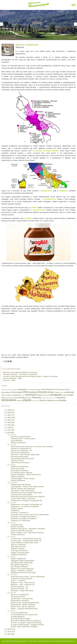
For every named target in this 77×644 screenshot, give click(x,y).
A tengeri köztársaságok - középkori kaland (27, 625)
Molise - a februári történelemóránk (24, 609)
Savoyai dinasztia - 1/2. (20, 589)
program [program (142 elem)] (56, 395)
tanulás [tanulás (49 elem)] (22, 398)
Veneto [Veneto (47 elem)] (50, 400)
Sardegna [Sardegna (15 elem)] (9, 398)
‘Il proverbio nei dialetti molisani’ (46, 151)
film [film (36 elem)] (44, 389)
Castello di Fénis (17, 461)
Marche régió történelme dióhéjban (24, 627)
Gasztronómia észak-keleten (22, 495)
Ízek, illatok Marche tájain (20, 619)
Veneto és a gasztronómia (21, 437)
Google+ (9, 361)
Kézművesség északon (20, 457)
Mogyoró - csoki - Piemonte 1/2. (23, 585)
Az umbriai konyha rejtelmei (22, 473)
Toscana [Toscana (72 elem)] (36, 397)
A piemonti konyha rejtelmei (22, 579)
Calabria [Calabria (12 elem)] (15, 390)
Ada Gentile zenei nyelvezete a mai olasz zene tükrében (32, 447)
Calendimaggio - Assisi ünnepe (23, 479)
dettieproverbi (47, 191)
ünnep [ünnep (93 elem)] (63, 400)
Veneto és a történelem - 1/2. (22, 451)
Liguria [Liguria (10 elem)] (62, 392)
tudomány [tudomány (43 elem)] (61, 398)
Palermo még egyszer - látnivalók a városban (28, 529)
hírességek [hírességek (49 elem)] (17, 392)
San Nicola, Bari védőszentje (22, 563)
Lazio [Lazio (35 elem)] (57, 392)
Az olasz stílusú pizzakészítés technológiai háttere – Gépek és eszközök (30, 376)
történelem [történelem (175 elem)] (9, 400)
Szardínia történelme (19, 555)
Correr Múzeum (17, 441)
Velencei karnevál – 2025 (12, 378)
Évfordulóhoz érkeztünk (20, 601)
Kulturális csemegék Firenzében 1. (24, 519)
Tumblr (7, 361)
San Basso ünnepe (18, 597)
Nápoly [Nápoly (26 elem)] (40, 395)
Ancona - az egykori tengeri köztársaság (26, 623)
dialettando (64, 191)
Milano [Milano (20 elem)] (9, 395)
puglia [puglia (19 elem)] (64, 395)
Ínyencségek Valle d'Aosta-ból (22, 459)
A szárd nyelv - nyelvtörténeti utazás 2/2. (26, 539)
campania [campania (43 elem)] (22, 389)
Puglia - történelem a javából (22, 571)
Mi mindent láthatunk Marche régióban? (26, 621)
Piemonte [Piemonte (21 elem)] (47, 395)
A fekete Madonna (18, 617)
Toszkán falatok (17, 509)
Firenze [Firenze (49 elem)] (49, 389)
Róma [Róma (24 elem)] (4, 398)
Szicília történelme (18, 535)
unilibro (34, 208)
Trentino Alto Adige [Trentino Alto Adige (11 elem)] (46, 398)
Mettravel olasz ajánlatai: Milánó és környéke (20, 372)
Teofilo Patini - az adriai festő (22, 599)
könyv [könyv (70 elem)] (51, 392)
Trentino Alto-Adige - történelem (23, 499)
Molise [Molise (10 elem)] (23, 395)
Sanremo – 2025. (9, 380)
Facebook (11, 361)
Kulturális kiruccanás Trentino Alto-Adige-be (28, 497)
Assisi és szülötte (18, 469)
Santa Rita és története (20, 471)
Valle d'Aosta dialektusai (20, 453)
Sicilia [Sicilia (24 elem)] (15, 398)
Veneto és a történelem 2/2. (21, 449)
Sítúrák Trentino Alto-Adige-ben (23, 489)
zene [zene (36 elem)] (56, 400)
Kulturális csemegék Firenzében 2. (24, 517)
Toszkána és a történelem (21, 521)
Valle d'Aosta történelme (20, 463)
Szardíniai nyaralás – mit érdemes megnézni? (20, 374)
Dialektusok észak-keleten (21, 485)
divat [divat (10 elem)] (28, 390)
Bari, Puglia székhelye (19, 567)
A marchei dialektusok (19, 613)
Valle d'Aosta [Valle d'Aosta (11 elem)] (35, 401)
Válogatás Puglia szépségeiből (23, 561)
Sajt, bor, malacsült (18, 545)
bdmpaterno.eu (51, 199)
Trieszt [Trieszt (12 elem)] (54, 398)
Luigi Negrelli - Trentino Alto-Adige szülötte (27, 487)
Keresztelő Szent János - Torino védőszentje (28, 577)
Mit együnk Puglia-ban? (20, 565)
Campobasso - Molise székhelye (23, 605)
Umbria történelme (18, 481)
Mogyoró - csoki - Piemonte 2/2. (23, 583)
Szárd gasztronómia (18, 547)
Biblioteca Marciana (18, 443)
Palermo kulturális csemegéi (22, 531)
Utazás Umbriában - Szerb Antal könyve (26, 475)
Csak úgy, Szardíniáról (19, 551)
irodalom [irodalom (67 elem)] (33, 392)
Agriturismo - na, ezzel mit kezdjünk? (25, 507)
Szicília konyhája (17, 527)
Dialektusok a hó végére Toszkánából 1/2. (27, 505)
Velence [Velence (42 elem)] (43, 400)
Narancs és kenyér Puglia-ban (22, 569)
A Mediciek (15, 511)
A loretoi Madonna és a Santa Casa (24, 615)
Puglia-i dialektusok (18, 559)
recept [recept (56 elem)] (70, 395)
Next (75, 24)
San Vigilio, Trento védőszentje (23, 491)
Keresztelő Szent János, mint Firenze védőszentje (30, 515)
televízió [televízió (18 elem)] (28, 398)
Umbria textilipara (18, 477)
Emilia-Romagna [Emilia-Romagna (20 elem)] (36, 390)
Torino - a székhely (18, 581)
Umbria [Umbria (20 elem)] (19, 401)
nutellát (28, 218)
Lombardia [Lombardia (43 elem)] (69, 392)
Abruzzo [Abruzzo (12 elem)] (4, 390)
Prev (2, 24)
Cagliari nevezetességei (20, 553)
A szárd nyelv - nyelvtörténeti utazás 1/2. (26, 541)
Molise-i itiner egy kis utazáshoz (23, 607)
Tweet (4, 361)
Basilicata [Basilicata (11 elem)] (9, 390)
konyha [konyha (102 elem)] (43, 392)
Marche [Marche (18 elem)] (4, 395)
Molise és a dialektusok (27, 45)
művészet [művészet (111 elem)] (31, 395)
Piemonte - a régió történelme (22, 591)
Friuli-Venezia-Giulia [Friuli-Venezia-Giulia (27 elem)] (62, 390)
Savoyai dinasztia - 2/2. (20, 587)
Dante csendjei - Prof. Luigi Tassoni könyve (27, 533)
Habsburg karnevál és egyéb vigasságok (26, 493)
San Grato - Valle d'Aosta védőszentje (25, 455)
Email (2, 361)
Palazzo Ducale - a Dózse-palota (23, 439)
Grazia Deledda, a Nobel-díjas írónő (24, 543)
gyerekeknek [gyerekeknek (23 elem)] (6, 392)
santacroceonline (39, 210)
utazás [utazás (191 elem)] (27, 400)
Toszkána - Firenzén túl (20, 513)
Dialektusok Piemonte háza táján (23, 573)
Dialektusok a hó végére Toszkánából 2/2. (27, 501)
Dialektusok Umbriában (20, 467)
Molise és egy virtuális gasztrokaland (25, 603)
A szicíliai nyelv (17, 525)
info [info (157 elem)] (25, 392)
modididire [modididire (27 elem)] (16, 395)
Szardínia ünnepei (18, 549)
